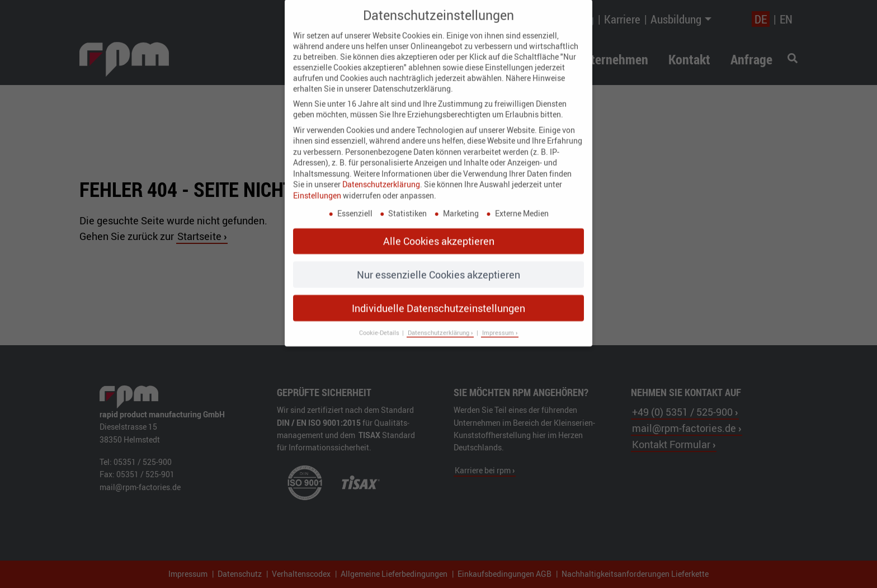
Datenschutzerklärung (381, 176)
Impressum (499, 324)
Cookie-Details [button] (380, 324)
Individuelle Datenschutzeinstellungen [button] (438, 299)
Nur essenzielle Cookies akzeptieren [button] (438, 266)
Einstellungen (317, 187)
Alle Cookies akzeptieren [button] (439, 233)
